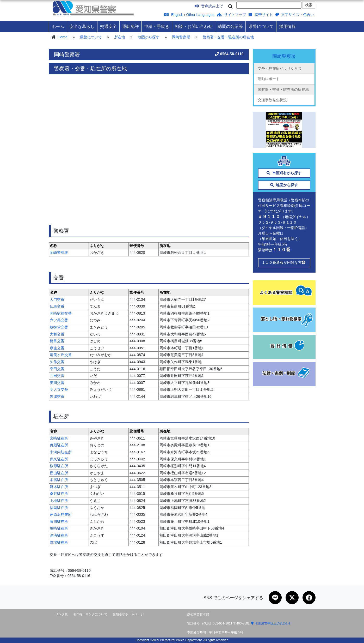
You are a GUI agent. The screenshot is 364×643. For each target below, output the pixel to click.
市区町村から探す (284, 173)
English (174, 15)
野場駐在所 (59, 542)
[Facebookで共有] (309, 598)
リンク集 (61, 614)
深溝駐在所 (59, 535)
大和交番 (57, 334)
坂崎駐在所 (59, 528)
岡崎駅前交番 (61, 313)
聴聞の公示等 (230, 26)
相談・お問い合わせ (194, 26)
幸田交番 (57, 369)
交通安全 (108, 26)
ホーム (58, 26)
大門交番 (57, 299)
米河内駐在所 (61, 452)
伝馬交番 (57, 306)
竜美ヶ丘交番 (61, 355)
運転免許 (131, 26)
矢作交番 (57, 362)
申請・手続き (157, 26)
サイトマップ (232, 15)
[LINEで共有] (275, 598)
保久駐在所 (59, 459)
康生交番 (57, 348)
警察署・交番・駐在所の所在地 (228, 37)
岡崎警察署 (181, 37)
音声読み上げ (209, 6)
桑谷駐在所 (59, 494)
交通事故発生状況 (272, 100)
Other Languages (200, 15)
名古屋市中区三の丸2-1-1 (271, 623)
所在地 (120, 37)
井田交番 (57, 376)
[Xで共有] (292, 598)
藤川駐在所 (59, 521)
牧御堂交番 (59, 327)
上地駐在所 (59, 501)
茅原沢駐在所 (61, 514)
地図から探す (149, 37)
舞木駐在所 (59, 487)
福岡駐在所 (59, 508)
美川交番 (57, 383)
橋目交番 (57, 341)
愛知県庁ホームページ (128, 614)
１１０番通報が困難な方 (284, 262)
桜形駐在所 (59, 466)
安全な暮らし (82, 26)
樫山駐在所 (59, 473)
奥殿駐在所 (59, 445)
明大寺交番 (59, 389)
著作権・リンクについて (90, 614)
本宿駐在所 (59, 480)
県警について (261, 26)
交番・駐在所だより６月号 (280, 68)
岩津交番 (57, 396)
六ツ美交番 (59, 320)
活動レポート (269, 79)
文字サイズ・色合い (295, 15)
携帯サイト (261, 15)
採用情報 (287, 26)
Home (62, 37)
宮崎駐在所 (59, 438)
